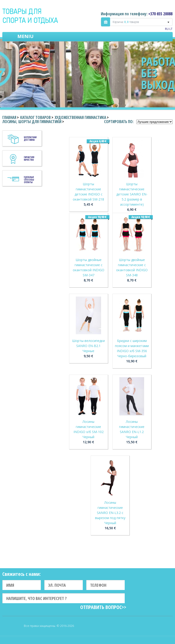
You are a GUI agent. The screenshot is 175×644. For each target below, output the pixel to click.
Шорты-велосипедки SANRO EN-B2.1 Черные (88, 346)
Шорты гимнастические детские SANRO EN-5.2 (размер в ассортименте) (132, 194)
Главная (9, 117)
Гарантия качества (29, 158)
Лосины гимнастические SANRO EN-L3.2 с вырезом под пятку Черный (110, 513)
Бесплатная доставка (30, 139)
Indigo (30, 16)
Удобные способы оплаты (29, 180)
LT (171, 29)
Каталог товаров (35, 117)
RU (167, 29)
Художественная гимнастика (80, 117)
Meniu (25, 36)
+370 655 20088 (160, 14)
